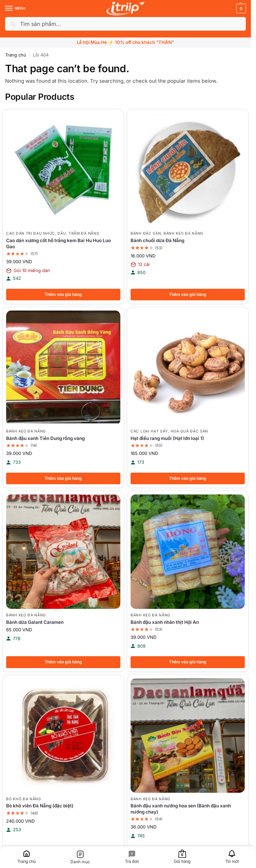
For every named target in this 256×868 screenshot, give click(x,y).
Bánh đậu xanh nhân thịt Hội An (165, 623)
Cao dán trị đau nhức (31, 233)
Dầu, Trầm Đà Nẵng (78, 233)
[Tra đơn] (132, 857)
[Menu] (15, 9)
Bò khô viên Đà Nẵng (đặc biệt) (40, 807)
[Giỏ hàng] (182, 857)
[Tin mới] (232, 857)
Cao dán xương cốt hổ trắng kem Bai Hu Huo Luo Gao (58, 243)
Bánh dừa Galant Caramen (35, 623)
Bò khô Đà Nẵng (24, 800)
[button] (240, 9)
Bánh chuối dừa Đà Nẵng (157, 240)
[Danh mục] (80, 857)
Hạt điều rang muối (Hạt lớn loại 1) (167, 439)
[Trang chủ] (27, 857)
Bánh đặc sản (146, 233)
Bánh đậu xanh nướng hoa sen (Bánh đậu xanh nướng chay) (181, 810)
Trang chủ (16, 55)
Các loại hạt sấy (149, 432)
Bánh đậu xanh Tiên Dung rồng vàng (45, 439)
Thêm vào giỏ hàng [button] (63, 295)
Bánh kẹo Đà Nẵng (183, 233)
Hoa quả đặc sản (190, 432)
